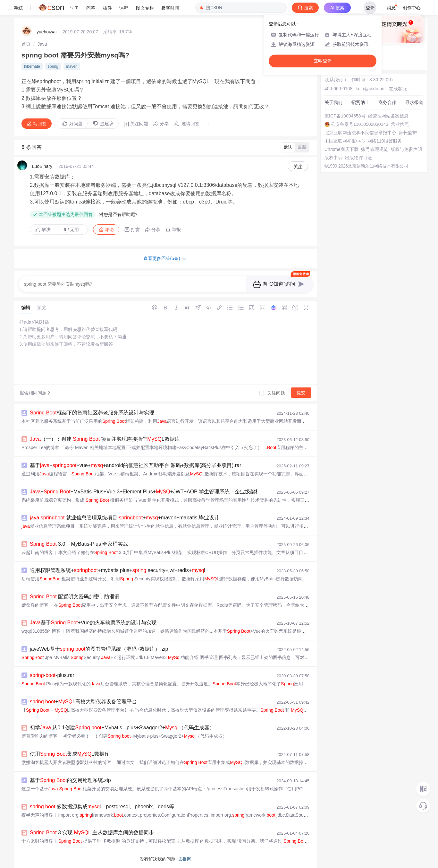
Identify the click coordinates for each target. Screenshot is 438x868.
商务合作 (387, 102)
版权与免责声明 (406, 149)
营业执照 (400, 124)
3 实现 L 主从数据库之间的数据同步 (92, 833)
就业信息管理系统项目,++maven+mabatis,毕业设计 (125, 518)
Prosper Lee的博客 (40, 447)
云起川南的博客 (37, 552)
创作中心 (412, 8)
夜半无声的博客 (37, 815)
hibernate (32, 66)
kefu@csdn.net (371, 89)
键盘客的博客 (35, 605)
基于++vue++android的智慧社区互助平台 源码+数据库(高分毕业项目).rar (135, 465)
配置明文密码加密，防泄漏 (75, 597)
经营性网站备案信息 (388, 116)
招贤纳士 (360, 102)
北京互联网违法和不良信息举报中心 (360, 133)
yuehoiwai (46, 32)
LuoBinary (42, 166)
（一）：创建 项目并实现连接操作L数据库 (105, 439)
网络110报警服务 (385, 141)
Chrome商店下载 (341, 149)
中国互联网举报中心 (345, 141)
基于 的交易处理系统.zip (70, 780)
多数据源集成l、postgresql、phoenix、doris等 (102, 807)
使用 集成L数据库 (70, 754)
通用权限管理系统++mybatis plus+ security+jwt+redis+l (118, 570)
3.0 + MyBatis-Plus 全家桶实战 (79, 544)
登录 (370, 8)
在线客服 (398, 89)
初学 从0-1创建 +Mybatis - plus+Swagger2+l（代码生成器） (122, 728)
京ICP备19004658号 (345, 116)
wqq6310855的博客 (41, 631)
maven (72, 66)
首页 (26, 44)
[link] (26, 44)
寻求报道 (414, 102)
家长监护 (408, 133)
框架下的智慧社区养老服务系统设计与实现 (92, 413)
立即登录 (323, 61)
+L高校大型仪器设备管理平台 (83, 702)
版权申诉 (333, 158)
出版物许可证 (358, 158)
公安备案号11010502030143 (360, 124)
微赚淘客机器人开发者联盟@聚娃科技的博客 (66, 762)
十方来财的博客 (37, 841)
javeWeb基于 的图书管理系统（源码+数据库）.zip (99, 649)
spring (53, 66)
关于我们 (333, 102)
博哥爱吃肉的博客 (39, 736)
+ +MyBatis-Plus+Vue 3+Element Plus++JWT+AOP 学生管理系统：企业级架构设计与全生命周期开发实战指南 (181, 492)
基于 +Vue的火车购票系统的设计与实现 (93, 623)
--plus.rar (52, 675)
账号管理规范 (375, 149)
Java (42, 44)
